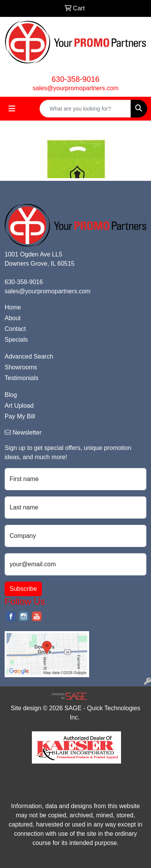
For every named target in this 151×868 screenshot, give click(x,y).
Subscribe (23, 589)
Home (13, 307)
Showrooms (21, 367)
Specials (16, 340)
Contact (15, 329)
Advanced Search (29, 356)
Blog (11, 395)
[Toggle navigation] (12, 109)
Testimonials (22, 378)
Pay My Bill (20, 416)
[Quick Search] (85, 109)
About (13, 318)
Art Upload (19, 406)
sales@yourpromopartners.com (75, 88)
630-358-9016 (75, 79)
